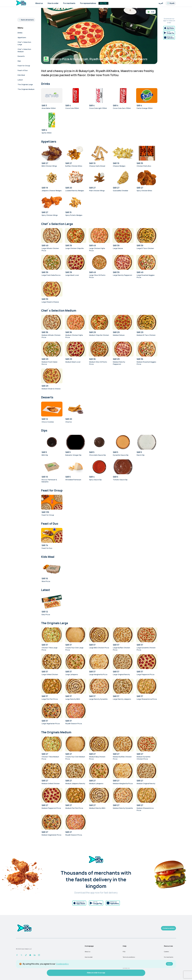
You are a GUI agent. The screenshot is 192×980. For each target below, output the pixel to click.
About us (87, 952)
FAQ (124, 952)
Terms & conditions (129, 957)
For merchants (169, 957)
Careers (166, 952)
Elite (104, 3)
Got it (169, 964)
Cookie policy (62, 964)
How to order (89, 957)
